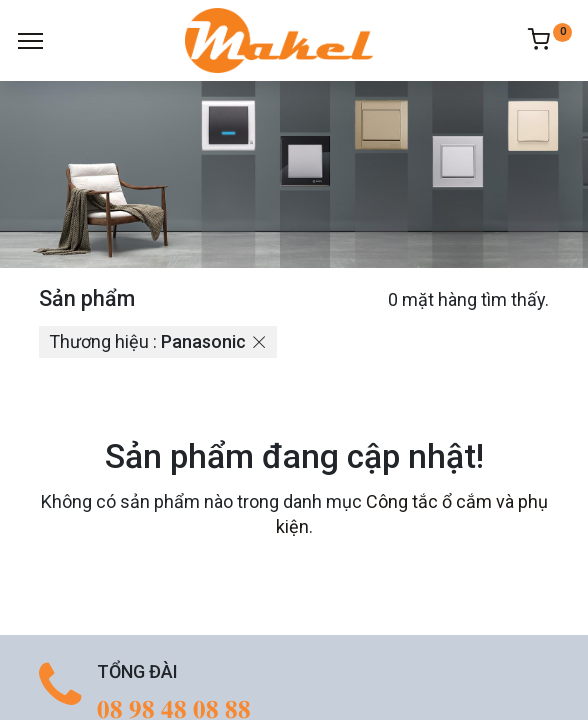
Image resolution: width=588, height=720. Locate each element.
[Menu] (30, 41)
